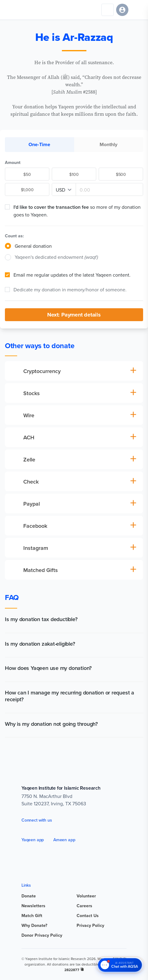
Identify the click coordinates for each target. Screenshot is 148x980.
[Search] (108, 10)
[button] (74, 621)
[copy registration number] (82, 969)
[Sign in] (122, 10)
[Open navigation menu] (137, 10)
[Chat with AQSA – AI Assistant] (120, 965)
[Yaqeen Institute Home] (24, 10)
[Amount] (109, 190)
